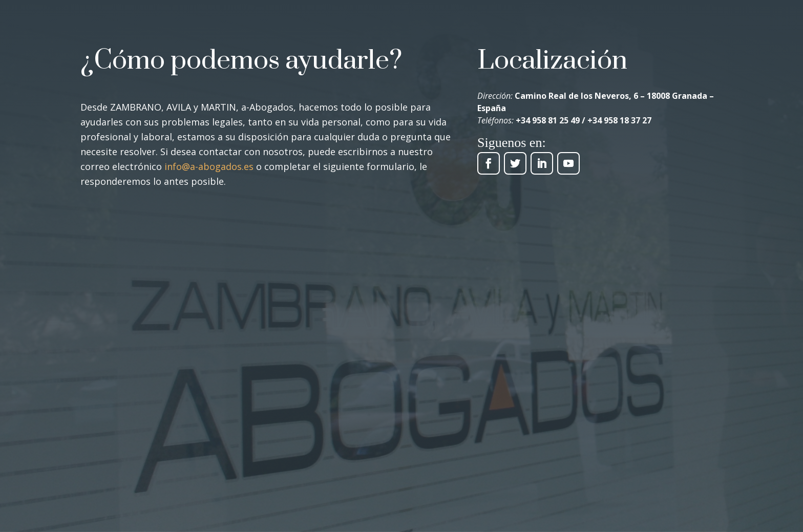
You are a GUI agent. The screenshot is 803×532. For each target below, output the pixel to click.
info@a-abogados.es (209, 166)
